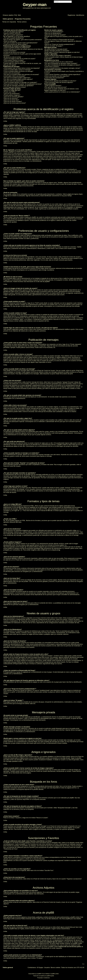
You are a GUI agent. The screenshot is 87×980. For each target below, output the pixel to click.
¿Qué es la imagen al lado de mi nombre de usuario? (19, 59)
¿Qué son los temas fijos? (11, 100)
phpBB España (50, 976)
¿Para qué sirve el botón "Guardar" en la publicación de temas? (23, 84)
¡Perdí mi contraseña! (10, 41)
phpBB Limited (75, 917)
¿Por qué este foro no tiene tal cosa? (55, 87)
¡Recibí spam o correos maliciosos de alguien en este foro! (62, 52)
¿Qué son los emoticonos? (11, 94)
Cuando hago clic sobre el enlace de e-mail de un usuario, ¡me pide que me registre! (22, 64)
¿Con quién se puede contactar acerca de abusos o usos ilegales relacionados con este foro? (62, 90)
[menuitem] (16, 15)
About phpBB (66, 919)
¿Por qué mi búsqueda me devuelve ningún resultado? (61, 63)
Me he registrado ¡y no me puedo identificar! (17, 36)
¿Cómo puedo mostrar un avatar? (14, 60)
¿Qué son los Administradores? (54, 32)
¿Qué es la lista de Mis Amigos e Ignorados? (58, 55)
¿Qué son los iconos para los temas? (15, 103)
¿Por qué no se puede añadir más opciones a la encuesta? (21, 75)
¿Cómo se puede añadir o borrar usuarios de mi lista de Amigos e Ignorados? (64, 58)
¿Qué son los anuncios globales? (13, 97)
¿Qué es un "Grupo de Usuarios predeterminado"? (60, 44)
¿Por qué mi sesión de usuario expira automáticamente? (20, 43)
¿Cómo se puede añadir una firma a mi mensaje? (18, 71)
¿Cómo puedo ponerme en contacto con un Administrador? (62, 92)
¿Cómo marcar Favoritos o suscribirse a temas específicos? (62, 75)
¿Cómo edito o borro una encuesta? (14, 76)
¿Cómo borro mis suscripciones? (54, 78)
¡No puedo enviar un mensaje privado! (56, 49)
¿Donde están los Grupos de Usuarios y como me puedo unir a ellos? (63, 37)
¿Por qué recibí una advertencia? (13, 81)
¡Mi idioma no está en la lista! (12, 57)
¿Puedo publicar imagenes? (12, 95)
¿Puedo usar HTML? (10, 92)
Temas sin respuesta (9, 22)
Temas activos (22, 22)
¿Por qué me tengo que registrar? (14, 32)
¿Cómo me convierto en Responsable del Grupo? (59, 40)
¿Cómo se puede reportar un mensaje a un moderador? (20, 82)
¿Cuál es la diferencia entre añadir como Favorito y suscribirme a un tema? (64, 72)
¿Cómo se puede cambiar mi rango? (14, 62)
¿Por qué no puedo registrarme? (13, 35)
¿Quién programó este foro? (53, 86)
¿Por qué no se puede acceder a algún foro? (17, 78)
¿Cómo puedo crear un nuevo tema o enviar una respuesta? (22, 68)
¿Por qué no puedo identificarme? (14, 38)
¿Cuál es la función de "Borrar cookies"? (16, 44)
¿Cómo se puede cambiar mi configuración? (17, 48)
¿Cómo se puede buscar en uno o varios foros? (59, 62)
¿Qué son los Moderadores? (53, 33)
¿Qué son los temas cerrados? (13, 101)
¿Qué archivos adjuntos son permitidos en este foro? (60, 81)
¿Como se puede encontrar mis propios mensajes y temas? (62, 68)
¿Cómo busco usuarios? (52, 67)
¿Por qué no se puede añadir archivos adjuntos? (18, 79)
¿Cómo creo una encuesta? (12, 73)
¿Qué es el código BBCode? (12, 90)
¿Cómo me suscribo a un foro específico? (57, 76)
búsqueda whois (70, 939)
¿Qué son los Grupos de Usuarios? (55, 35)
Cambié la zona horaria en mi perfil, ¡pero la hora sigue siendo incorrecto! (22, 55)
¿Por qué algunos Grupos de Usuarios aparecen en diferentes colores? (63, 42)
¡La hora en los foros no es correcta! (14, 52)
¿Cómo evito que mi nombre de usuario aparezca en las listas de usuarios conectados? (23, 50)
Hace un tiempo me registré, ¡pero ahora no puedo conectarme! (23, 40)
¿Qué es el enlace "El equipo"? (54, 46)
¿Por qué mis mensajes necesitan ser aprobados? (19, 86)
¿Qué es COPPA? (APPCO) (12, 33)
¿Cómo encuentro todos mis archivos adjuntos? (59, 82)
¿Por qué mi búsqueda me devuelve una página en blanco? (62, 65)
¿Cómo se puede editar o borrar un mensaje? (17, 70)
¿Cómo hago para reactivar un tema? (15, 87)
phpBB (47, 282)
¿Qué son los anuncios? (11, 98)
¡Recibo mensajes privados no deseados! (57, 51)
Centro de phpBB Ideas (10, 929)
